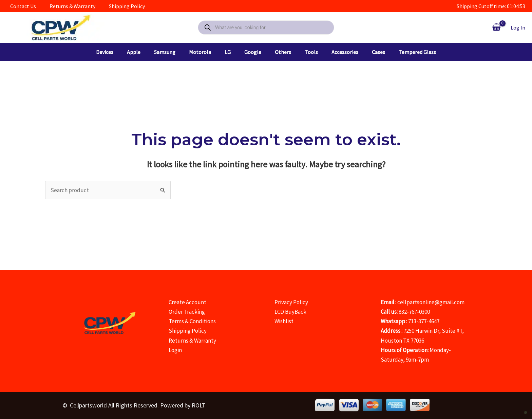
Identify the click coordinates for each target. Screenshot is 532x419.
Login (175, 350)
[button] (91, 52)
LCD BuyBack (290, 312)
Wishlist (284, 321)
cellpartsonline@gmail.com (431, 302)
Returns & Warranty (192, 341)
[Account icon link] (518, 28)
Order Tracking (187, 312)
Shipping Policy (188, 331)
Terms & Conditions (192, 321)
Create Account (187, 302)
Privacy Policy (291, 302)
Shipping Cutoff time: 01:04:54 (491, 6)
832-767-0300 (414, 312)
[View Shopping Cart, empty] (496, 28)
